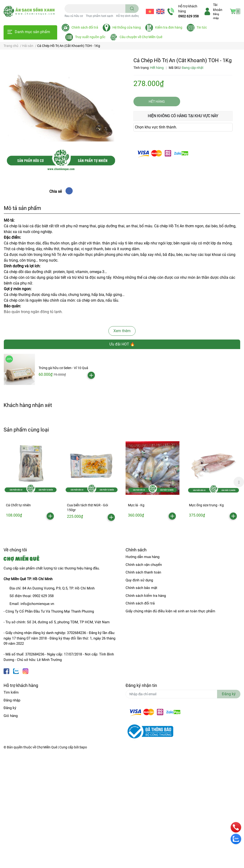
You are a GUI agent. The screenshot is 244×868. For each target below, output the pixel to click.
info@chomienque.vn (37, 604)
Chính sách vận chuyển (144, 565)
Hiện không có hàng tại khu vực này (183, 116)
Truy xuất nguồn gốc (90, 37)
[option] (30, 481)
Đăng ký (10, 708)
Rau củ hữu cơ (74, 16)
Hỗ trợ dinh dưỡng (128, 16)
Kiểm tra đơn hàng (169, 27)
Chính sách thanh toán (143, 572)
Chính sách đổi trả (85, 27)
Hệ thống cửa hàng (127, 27)
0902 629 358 (188, 16)
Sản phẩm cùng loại (26, 430)
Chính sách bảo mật (141, 588)
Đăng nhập (12, 700)
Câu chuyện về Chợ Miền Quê (141, 37)
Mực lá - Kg (136, 505)
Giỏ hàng (11, 716)
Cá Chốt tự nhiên (18, 505)
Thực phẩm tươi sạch (99, 16)
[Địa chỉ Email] (183, 694)
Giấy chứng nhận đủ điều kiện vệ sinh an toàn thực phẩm (170, 611)
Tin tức (202, 27)
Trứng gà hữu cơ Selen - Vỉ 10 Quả (63, 368)
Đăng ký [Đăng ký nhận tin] (229, 694)
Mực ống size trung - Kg (206, 505)
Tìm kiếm (11, 692)
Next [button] (239, 482)
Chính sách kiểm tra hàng (146, 596)
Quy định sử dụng (139, 580)
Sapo (83, 747)
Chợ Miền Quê (47, 747)
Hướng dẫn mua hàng (142, 557)
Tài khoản (218, 7)
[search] (132, 9)
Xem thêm (122, 331)
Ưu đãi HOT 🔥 (122, 344)
